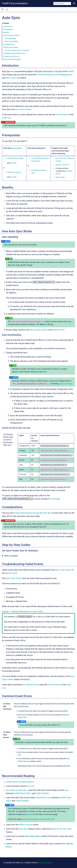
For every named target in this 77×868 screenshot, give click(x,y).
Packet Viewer (62, 115)
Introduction (8, 26)
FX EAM (13, 163)
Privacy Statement (45, 863)
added (30, 814)
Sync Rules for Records (16, 790)
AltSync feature (26, 825)
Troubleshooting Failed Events (14, 53)
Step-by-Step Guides (11, 47)
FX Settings (55, 499)
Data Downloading (11, 41)
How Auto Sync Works (11, 35)
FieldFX (71, 71)
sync (67, 790)
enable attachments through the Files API (33, 513)
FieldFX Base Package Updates (20, 782)
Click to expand (11, 556)
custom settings (66, 384)
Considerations (9, 44)
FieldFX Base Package (15, 158)
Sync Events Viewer (38, 330)
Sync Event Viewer (23, 109)
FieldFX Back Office (23, 793)
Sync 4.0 (30, 786)
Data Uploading (10, 38)
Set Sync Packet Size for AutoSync (17, 50)
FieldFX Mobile (42, 793)
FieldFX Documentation (15, 3)
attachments (41, 798)
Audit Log (6, 118)
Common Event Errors (11, 56)
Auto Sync (23, 829)
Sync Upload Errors (30, 685)
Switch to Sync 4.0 (62, 165)
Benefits (6, 32)
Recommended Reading (12, 59)
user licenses (17, 148)
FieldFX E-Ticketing (14, 172)
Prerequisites (8, 29)
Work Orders (11, 78)
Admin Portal (59, 330)
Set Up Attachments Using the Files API (39, 819)
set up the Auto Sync (63, 829)
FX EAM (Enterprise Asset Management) (54, 75)
